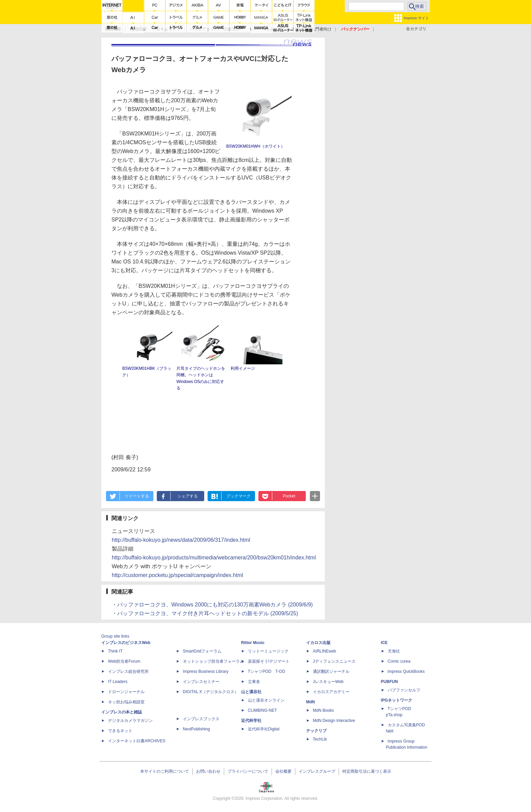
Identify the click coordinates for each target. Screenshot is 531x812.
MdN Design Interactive (334, 721)
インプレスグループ (317, 771)
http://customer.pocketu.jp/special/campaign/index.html (177, 575)
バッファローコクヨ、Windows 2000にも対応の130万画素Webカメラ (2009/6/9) (215, 605)
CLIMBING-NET (262, 710)
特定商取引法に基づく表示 (367, 771)
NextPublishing (196, 729)
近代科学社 (251, 721)
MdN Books (323, 710)
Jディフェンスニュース (334, 661)
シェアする (188, 496)
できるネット (120, 731)
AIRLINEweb (325, 651)
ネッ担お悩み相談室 (126, 702)
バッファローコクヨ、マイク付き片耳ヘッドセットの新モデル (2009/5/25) (208, 613)
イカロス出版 (318, 643)
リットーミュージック (268, 651)
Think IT (115, 651)
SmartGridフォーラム (202, 651)
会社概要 (283, 771)
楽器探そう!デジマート (269, 661)
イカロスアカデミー (331, 692)
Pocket (289, 496)
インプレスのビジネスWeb (126, 643)
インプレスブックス (201, 719)
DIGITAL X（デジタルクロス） (211, 692)
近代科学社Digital (264, 729)
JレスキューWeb (328, 682)
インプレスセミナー (201, 682)
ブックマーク (238, 496)
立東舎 (254, 682)
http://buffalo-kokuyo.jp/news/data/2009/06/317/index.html (181, 540)
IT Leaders (118, 682)
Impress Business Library (206, 671)
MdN (311, 702)
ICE (384, 643)
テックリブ (316, 731)
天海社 (394, 651)
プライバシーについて (248, 771)
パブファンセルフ (404, 690)
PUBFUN (389, 682)
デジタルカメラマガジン (130, 721)
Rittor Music (253, 643)
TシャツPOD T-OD (267, 671)
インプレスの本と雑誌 (122, 712)
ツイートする (137, 496)
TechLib (320, 739)
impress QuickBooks (406, 671)
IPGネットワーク (397, 700)
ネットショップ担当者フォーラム (213, 661)
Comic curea (399, 661)
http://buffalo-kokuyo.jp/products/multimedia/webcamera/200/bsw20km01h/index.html (214, 558)
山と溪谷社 (251, 692)
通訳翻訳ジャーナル (331, 671)
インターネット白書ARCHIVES (137, 741)
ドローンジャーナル (126, 692)
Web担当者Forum (124, 661)
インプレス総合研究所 (128, 671)
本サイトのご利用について (165, 771)
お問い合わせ (208, 771)
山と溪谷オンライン (266, 700)
